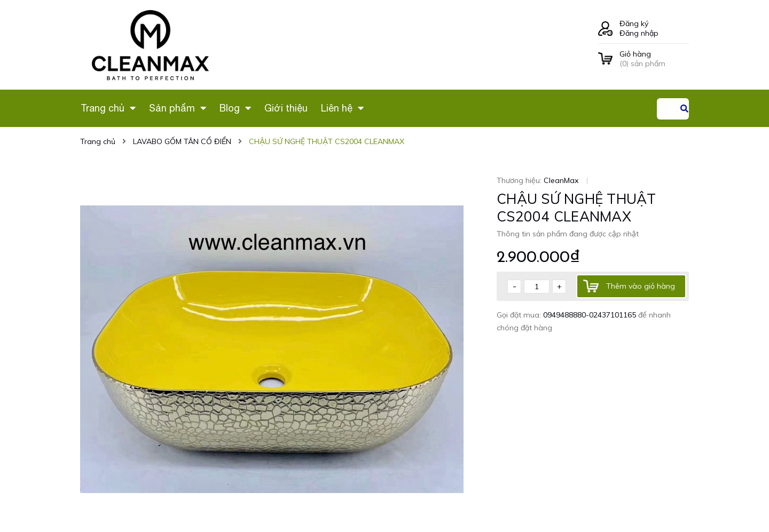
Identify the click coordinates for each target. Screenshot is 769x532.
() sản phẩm (654, 59)
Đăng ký (634, 23)
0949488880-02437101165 (591, 315)
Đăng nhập (639, 33)
